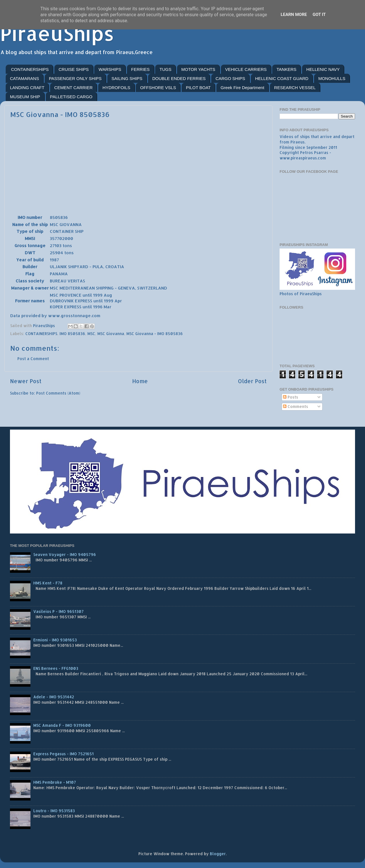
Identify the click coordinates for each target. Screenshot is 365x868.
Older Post (252, 381)
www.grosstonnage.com (74, 316)
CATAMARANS (24, 78)
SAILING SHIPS (127, 78)
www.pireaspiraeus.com (303, 158)
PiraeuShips (57, 33)
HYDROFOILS (116, 88)
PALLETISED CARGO (71, 97)
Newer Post (26, 381)
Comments (296, 406)
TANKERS (286, 69)
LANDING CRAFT (27, 88)
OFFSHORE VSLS (158, 88)
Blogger (218, 854)
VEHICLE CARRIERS (246, 69)
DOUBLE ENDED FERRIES (179, 78)
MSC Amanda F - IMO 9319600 (62, 725)
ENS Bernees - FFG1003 (56, 668)
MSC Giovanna (111, 334)
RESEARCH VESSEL (295, 88)
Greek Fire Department (242, 88)
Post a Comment (33, 359)
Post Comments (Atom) (58, 393)
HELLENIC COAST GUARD (282, 78)
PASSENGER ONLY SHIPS (75, 78)
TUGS (165, 69)
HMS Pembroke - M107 (55, 782)
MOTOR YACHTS (198, 69)
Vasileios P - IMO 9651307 (59, 611)
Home (140, 381)
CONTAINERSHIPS (30, 69)
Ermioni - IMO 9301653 (55, 640)
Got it (319, 15)
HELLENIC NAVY (323, 69)
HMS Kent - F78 (48, 583)
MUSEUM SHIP (25, 97)
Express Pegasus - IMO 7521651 (63, 754)
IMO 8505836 (72, 334)
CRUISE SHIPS (74, 69)
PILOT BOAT (198, 88)
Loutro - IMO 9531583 (54, 811)
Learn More (294, 15)
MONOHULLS (332, 78)
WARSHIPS (110, 69)
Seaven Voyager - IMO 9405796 (65, 554)
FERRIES (141, 69)
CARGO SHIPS (230, 78)
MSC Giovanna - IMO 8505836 (155, 334)
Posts (291, 397)
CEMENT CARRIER (74, 88)
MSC (91, 334)
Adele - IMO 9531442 (54, 697)
